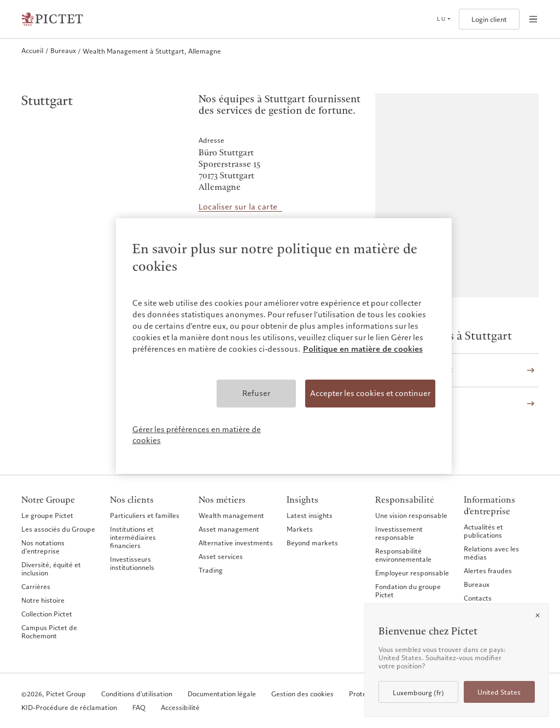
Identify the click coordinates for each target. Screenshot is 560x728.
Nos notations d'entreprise (43, 547)
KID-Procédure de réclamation (69, 707)
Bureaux (477, 584)
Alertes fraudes (488, 570)
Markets (300, 529)
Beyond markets (312, 543)
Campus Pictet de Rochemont (49, 631)
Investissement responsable (399, 533)
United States (499, 692)
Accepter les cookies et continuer (370, 393)
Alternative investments (236, 543)
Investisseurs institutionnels (132, 563)
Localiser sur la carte (238, 207)
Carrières (36, 586)
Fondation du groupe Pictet (408, 590)
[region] (284, 346)
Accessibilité (180, 707)
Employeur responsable (412, 573)
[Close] (538, 615)
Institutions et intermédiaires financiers (133, 537)
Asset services (221, 556)
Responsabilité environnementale (403, 555)
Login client (489, 19)
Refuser (256, 393)
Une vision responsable (411, 515)
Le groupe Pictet (47, 515)
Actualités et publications (483, 531)
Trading (211, 570)
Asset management (229, 529)
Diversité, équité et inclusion (51, 569)
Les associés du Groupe (58, 529)
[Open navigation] (533, 19)
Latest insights (310, 515)
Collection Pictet (47, 614)
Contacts (478, 598)
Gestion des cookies (302, 694)
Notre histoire (43, 600)
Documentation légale (222, 694)
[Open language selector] (444, 19)
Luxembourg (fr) (418, 693)
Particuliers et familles (145, 515)
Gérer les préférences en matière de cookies (197, 435)
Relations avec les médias (491, 553)
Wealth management (231, 515)
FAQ (139, 707)
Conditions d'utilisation (137, 694)
